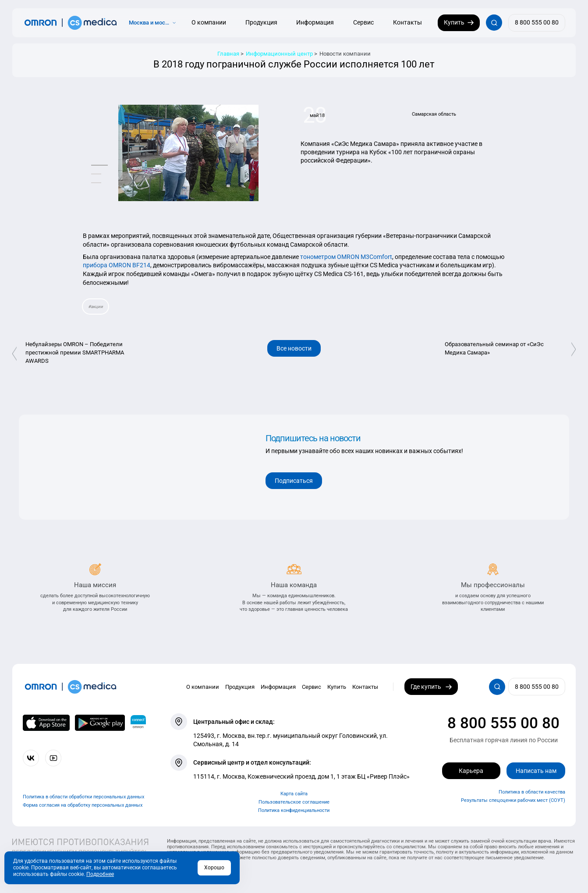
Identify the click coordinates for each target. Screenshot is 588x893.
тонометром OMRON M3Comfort (346, 257)
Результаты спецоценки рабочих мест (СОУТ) (513, 800)
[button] (99, 165)
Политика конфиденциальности (294, 810)
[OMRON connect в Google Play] (100, 723)
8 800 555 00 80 (503, 723)
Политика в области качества (532, 792)
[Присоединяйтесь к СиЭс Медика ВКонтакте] (31, 758)
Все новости (294, 348)
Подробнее (100, 874)
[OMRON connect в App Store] (46, 723)
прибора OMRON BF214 (117, 265)
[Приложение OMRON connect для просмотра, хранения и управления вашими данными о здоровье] (138, 723)
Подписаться (294, 481)
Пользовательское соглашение (294, 802)
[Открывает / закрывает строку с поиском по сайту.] (494, 23)
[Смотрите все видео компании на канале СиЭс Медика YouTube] (53, 758)
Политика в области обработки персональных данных (83, 797)
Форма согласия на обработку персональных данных (83, 805)
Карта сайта (294, 794)
